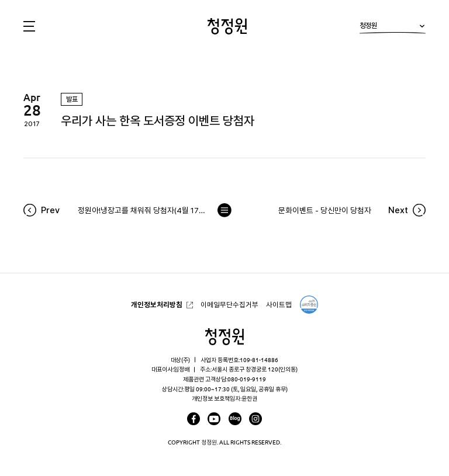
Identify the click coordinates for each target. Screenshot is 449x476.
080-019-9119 (247, 379)
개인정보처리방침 (157, 305)
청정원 (393, 28)
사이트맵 (279, 305)
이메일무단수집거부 (229, 305)
